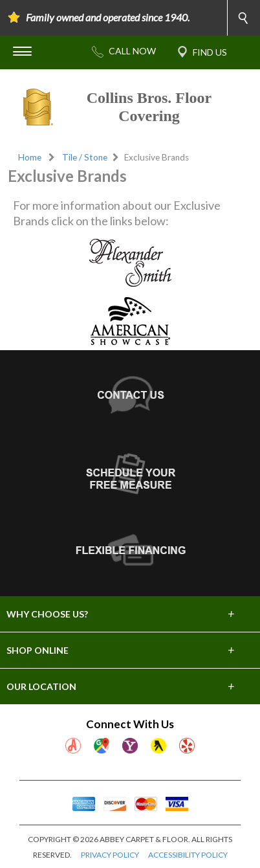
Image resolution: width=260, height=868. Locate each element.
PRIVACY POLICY (110, 855)
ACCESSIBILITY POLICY (188, 855)
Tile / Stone (85, 157)
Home (30, 157)
